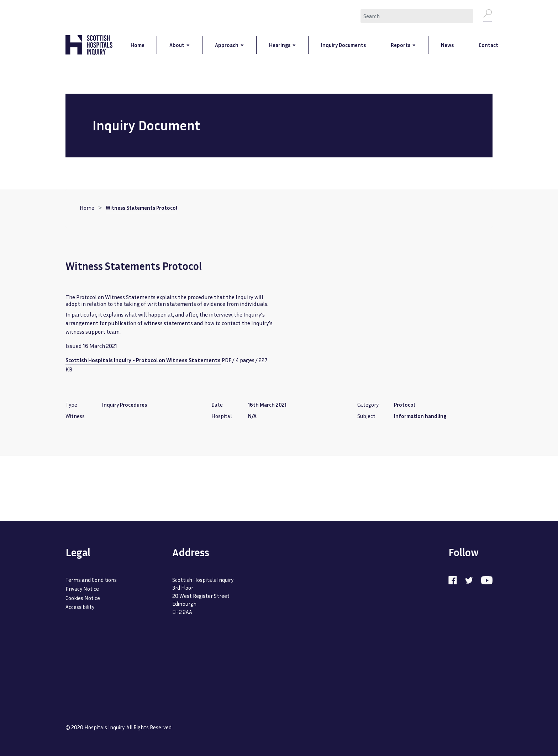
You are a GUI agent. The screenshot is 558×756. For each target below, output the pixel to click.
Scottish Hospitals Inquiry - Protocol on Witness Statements (143, 361)
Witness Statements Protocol (141, 208)
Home (87, 208)
